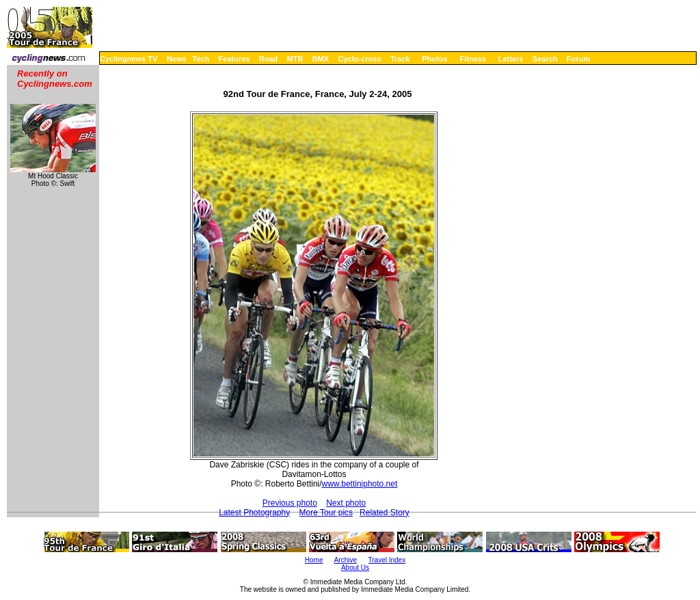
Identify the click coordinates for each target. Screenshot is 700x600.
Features (234, 59)
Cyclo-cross (360, 59)
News (177, 59)
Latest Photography (254, 513)
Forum (578, 59)
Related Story (385, 513)
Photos (434, 59)
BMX (321, 59)
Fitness (473, 59)
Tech (201, 59)
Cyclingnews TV (129, 59)
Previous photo (290, 503)
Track (400, 59)
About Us (355, 568)
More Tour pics (326, 513)
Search (545, 59)
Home (314, 560)
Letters (511, 59)
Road (269, 59)
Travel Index (387, 560)
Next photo (346, 503)
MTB (295, 59)
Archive (346, 560)
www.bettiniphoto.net (360, 484)
